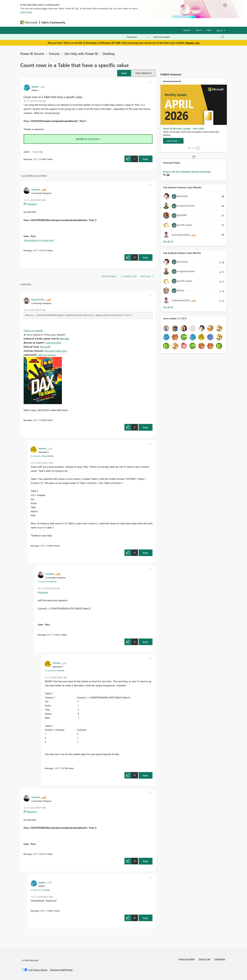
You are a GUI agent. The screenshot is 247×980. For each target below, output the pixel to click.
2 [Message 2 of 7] (33, 250)
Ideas (99, 22)
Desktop (109, 53)
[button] (124, 73)
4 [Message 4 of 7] (33, 420)
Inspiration (86, 22)
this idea (65, 339)
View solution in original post (39, 240)
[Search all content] (189, 37)
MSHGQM (45, 347)
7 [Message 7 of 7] (54, 768)
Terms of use (204, 959)
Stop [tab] (198, 148)
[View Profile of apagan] (35, 86)
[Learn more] (173, 141)
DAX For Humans (47, 355)
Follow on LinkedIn (33, 330)
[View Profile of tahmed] (42, 448)
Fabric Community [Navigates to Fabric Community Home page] (53, 22)
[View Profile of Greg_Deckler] (38, 299)
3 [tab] (192, 148)
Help (209, 30)
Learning (139, 22)
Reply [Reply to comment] (145, 257)
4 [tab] (194, 148)
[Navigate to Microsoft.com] (29, 22)
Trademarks (220, 959)
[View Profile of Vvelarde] (36, 189)
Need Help (38, 152)
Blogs (127, 22)
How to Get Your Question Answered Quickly (187, 172)
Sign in (199, 30)
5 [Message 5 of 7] (40, 546)
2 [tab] (191, 148)
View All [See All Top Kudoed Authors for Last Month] (168, 307)
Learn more (26, 12)
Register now (192, 43)
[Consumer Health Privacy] (61, 970)
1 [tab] (189, 148)
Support (153, 22)
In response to (42, 456)
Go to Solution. (92, 139)
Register (187, 30)
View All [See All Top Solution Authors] (168, 241)
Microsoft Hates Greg (56, 351)
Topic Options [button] (143, 73)
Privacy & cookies (187, 959)
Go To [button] (219, 30)
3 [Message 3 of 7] (40, 911)
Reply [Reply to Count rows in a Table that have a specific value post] (145, 159)
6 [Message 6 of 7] (47, 635)
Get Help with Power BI (81, 53)
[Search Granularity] (138, 37)
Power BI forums (32, 53)
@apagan (32, 204)
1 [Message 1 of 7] (33, 159)
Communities (113, 22)
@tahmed (43, 592)
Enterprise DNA (53, 343)
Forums (72, 22)
